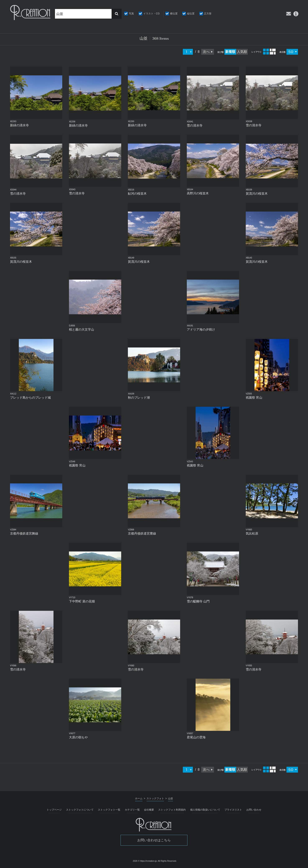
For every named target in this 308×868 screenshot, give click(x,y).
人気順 (242, 52)
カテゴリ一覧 (132, 810)
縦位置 (191, 14)
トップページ (54, 810)
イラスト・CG (151, 14)
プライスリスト (233, 810)
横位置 (174, 14)
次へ (206, 52)
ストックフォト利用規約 (172, 810)
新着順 (230, 52)
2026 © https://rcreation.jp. (145, 861)
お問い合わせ (254, 810)
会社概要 (149, 810)
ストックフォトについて (80, 810)
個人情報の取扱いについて (205, 810)
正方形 (208, 14)
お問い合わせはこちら (154, 840)
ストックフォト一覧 (109, 810)
